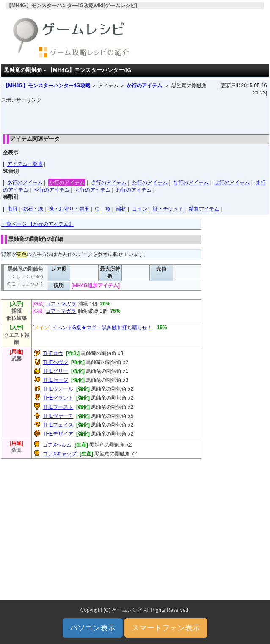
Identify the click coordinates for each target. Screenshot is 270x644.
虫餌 (12, 209)
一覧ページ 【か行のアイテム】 (37, 224)
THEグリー (55, 371)
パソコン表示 (93, 628)
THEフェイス (58, 425)
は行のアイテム (232, 183)
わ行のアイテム (134, 190)
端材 (121, 209)
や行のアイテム (52, 190)
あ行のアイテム (25, 183)
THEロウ (53, 353)
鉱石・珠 (33, 209)
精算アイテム (204, 209)
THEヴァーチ (58, 416)
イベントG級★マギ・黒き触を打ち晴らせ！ (102, 328)
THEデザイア (58, 434)
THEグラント (58, 398)
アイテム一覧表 (25, 164)
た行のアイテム (150, 183)
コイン (140, 209)
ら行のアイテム (93, 190)
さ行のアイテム (109, 183)
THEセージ (55, 380)
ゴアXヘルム (57, 445)
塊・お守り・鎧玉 (69, 209)
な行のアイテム (191, 183)
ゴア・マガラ (61, 304)
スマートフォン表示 (166, 628)
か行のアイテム (145, 86)
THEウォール (58, 389)
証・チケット (168, 209)
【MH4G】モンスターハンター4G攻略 (47, 86)
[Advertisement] (135, 117)
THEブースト (58, 407)
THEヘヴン (55, 362)
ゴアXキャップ (60, 454)
